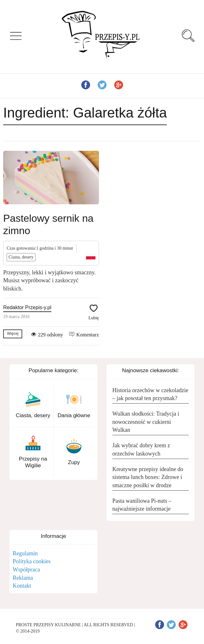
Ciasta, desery (21, 257)
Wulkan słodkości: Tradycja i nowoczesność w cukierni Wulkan (146, 422)
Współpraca (26, 570)
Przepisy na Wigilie (33, 462)
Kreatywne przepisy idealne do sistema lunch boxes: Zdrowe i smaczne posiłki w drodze (148, 477)
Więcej (13, 334)
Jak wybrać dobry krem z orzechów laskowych (141, 450)
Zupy (74, 462)
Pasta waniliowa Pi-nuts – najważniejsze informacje (142, 505)
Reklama (23, 578)
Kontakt (22, 586)
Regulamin (25, 553)
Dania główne (74, 415)
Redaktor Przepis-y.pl (27, 307)
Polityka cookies (32, 561)
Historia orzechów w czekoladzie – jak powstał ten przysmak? (150, 394)
